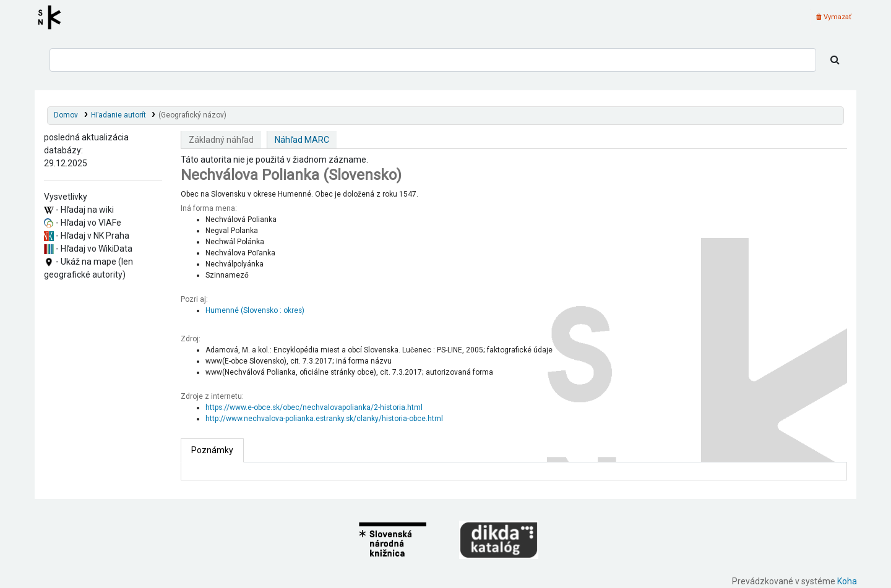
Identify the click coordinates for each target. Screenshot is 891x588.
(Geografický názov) (192, 115)
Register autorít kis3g (53, 17)
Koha (847, 581)
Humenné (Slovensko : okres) (255, 310)
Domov (66, 115)
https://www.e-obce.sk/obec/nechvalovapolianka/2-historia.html (314, 407)
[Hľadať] (835, 60)
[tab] (212, 450)
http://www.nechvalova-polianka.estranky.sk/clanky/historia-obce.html (324, 419)
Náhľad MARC (302, 140)
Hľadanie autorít (118, 115)
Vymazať (834, 17)
